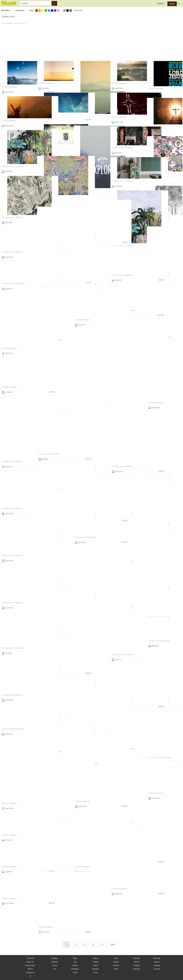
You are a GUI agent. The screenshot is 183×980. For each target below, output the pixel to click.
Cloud (75, 972)
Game (96, 965)
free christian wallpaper (158, 371)
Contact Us (30, 972)
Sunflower (75, 969)
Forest (55, 965)
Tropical (95, 962)
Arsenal (157, 969)
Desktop (55, 958)
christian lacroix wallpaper (122, 148)
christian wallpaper (10, 87)
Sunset (157, 962)
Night (75, 958)
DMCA (30, 969)
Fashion (116, 965)
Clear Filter (78, 10)
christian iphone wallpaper (12, 462)
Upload (172, 4)
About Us (30, 962)
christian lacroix (8, 17)
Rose (96, 972)
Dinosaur (96, 969)
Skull (116, 969)
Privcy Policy (30, 965)
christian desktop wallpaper (13, 729)
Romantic (157, 958)
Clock (116, 958)
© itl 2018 (30, 958)
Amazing (55, 962)
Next (113, 945)
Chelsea (157, 965)
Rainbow (136, 969)
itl (30, 976)
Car (55, 969)
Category (162, 4)
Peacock (136, 958)
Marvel (116, 962)
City (75, 962)
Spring (96, 958)
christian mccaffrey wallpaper (14, 284)
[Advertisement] (75, 42)
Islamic (75, 965)
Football (136, 965)
